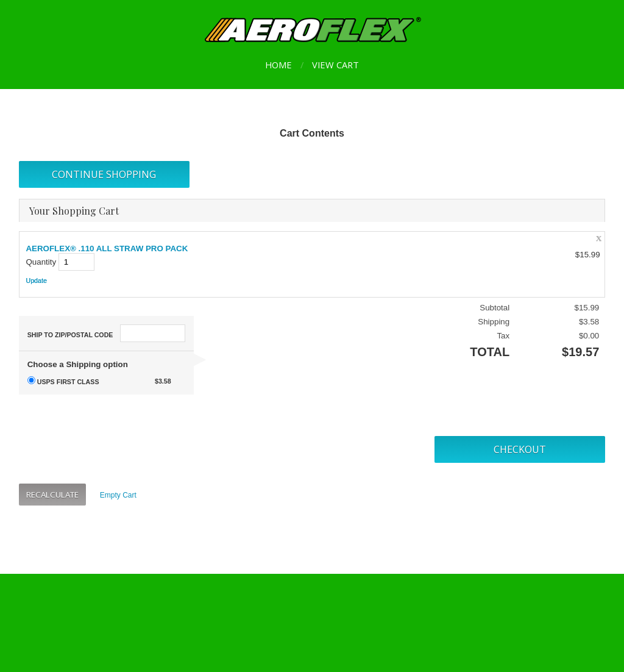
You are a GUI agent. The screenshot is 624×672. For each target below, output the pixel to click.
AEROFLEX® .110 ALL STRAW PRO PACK (107, 248)
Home (278, 65)
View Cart (335, 65)
